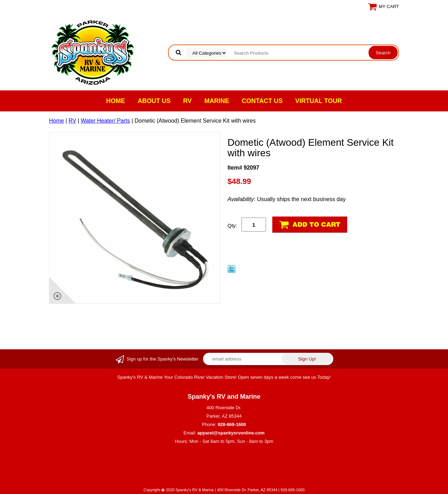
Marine (217, 101)
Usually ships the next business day (287, 199)
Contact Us (262, 101)
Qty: (232, 225)
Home (115, 101)
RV (187, 101)
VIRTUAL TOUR (319, 101)
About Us (154, 101)
